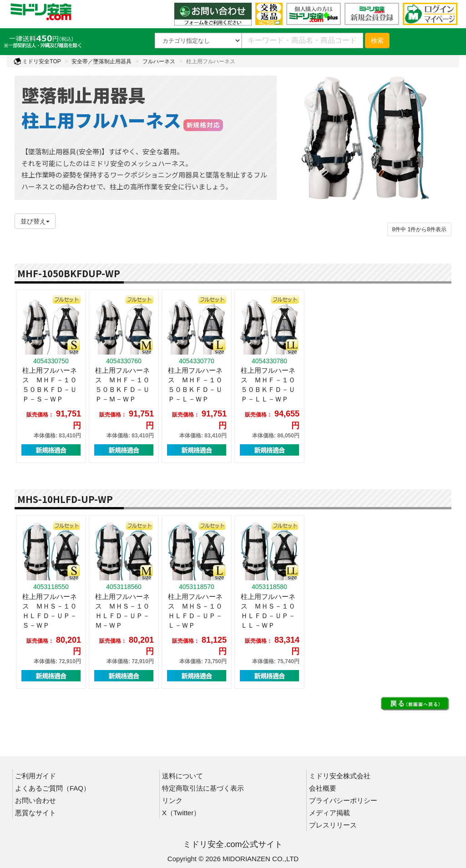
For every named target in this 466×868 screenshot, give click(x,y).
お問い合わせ (35, 800)
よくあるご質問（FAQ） (53, 788)
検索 (377, 41)
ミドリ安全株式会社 (340, 776)
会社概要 (323, 788)
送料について (182, 776)
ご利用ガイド (35, 776)
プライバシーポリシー (343, 800)
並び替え (35, 221)
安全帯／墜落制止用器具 (101, 61)
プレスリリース (333, 825)
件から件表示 (419, 229)
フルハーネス (159, 61)
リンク (172, 800)
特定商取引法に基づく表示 (203, 788)
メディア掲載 (329, 813)
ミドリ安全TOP (37, 61)
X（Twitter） (181, 813)
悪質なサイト (35, 813)
